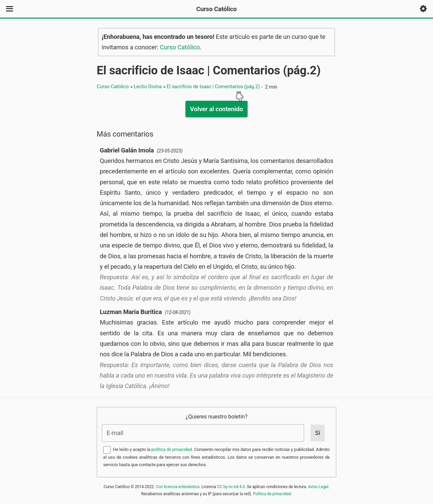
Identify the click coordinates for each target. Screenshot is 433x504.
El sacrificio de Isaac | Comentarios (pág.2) (209, 70)
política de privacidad (172, 449)
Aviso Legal (318, 487)
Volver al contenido (216, 109)
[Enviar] (318, 433)
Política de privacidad (272, 494)
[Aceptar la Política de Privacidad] (107, 450)
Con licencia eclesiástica (178, 487)
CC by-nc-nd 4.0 (231, 487)
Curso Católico (180, 47)
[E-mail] (203, 433)
